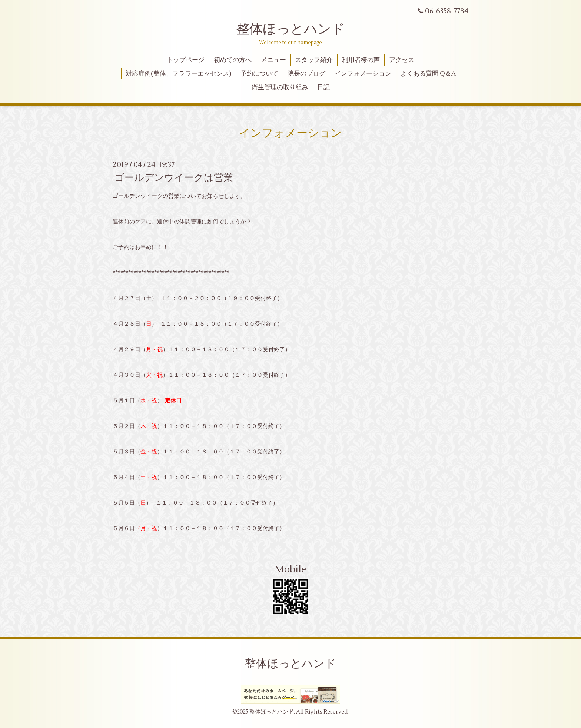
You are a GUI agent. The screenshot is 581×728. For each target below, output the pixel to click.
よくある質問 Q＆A (428, 74)
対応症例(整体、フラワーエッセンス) (178, 74)
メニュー (273, 60)
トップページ (186, 60)
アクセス (402, 60)
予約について (259, 74)
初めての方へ (233, 60)
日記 (323, 87)
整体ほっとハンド (290, 29)
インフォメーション (363, 74)
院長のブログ (306, 74)
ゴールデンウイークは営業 (174, 178)
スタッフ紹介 (314, 60)
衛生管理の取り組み (280, 87)
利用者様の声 (361, 60)
